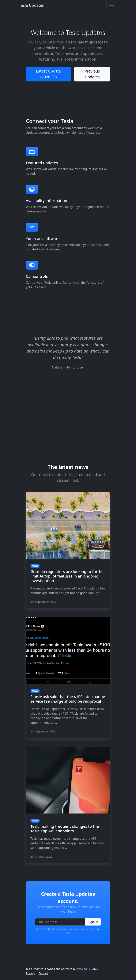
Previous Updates (92, 74)
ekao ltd (82, 969)
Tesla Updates (31, 5)
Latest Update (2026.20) (49, 74)
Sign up (93, 922)
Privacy (30, 973)
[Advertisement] (68, 396)
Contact (43, 973)
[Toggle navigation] (112, 5)
